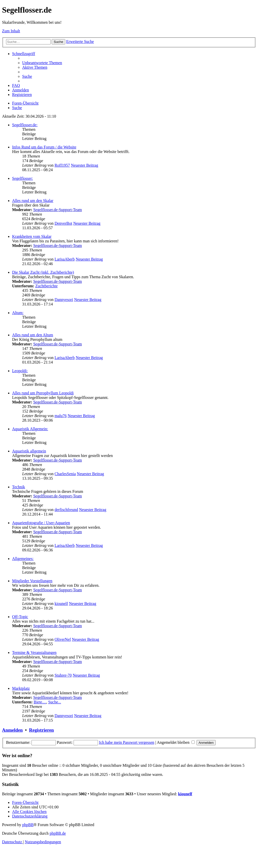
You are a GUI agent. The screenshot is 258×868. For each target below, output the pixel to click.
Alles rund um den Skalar (33, 201)
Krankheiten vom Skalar (32, 236)
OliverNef (63, 639)
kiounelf (61, 604)
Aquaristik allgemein (29, 451)
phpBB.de (58, 833)
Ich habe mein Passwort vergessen (127, 742)
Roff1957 (62, 165)
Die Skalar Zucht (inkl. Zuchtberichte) (43, 272)
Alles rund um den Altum (33, 335)
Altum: (18, 313)
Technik (19, 487)
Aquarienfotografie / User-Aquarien (41, 523)
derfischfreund (66, 510)
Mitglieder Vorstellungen (32, 581)
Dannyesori (64, 300)
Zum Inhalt (11, 31)
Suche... (55, 702)
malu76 (60, 416)
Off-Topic (20, 617)
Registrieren (41, 730)
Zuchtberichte (46, 286)
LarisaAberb (64, 259)
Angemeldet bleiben (176, 742)
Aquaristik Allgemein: (30, 429)
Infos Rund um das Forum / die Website (44, 147)
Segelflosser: (23, 178)
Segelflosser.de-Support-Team (58, 210)
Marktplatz (21, 688)
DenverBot (63, 223)
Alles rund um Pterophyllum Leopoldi (43, 393)
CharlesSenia (65, 474)
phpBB (28, 825)
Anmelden (12, 730)
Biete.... (40, 702)
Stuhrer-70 (63, 675)
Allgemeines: (23, 559)
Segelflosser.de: (25, 125)
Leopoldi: (20, 371)
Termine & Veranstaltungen (34, 653)
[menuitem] (42, 63)
